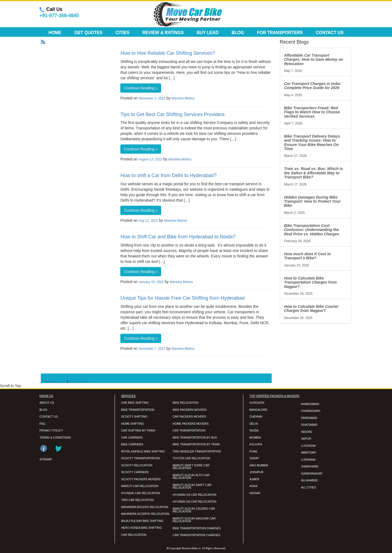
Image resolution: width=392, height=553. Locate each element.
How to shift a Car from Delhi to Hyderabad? (168, 175)
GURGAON (257, 403)
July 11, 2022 (148, 221)
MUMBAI (255, 437)
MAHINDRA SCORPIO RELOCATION (145, 514)
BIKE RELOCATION (185, 403)
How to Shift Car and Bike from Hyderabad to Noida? (178, 237)
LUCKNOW (308, 446)
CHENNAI (256, 417)
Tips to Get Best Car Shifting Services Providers (172, 114)
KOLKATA (256, 444)
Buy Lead (208, 33)
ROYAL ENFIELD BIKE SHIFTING (143, 451)
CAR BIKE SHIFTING (135, 403)
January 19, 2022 (151, 282)
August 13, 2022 (150, 159)
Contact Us (330, 33)
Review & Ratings (163, 33)
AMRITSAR (308, 452)
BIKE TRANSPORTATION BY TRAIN (196, 444)
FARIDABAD (309, 418)
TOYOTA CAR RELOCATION (191, 458)
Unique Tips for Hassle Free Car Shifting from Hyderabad (182, 298)
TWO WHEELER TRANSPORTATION (197, 451)
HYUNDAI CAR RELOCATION (141, 493)
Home (55, 33)
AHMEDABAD (310, 404)
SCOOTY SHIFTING (134, 417)
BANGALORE (258, 410)
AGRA (254, 486)
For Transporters (280, 33)
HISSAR (255, 493)
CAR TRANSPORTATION (189, 430)
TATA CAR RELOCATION (137, 500)
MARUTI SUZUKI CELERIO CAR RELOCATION (194, 510)
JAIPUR (306, 439)
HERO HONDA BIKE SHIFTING (141, 528)
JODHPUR (257, 472)
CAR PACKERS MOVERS (189, 417)
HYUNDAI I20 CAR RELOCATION (194, 502)
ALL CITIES (309, 487)
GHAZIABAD (309, 425)
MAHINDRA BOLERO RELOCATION (145, 507)
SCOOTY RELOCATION (137, 465)
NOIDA (254, 430)
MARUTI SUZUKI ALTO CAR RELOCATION (191, 477)
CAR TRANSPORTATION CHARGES (196, 535)
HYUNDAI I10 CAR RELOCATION (194, 495)
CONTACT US (49, 417)
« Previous (50, 382)
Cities (122, 33)
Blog (238, 33)
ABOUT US (47, 403)
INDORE (307, 432)
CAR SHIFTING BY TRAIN (138, 430)
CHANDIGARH (311, 411)
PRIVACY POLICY (51, 430)
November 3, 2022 (152, 98)
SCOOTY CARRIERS (135, 472)
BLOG (43, 410)
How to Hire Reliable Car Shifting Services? (168, 53)
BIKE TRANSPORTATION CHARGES (197, 528)
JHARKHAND (310, 466)
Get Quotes (88, 33)
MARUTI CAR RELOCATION (140, 486)
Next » (84, 382)
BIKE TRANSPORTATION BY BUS (195, 437)
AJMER (255, 479)
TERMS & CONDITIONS (55, 437)
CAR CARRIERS (132, 437)
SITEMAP (46, 459)
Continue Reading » (141, 88)
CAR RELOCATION (134, 535)
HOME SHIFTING (132, 424)
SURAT (254, 458)
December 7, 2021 (152, 349)
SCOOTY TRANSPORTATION (140, 458)
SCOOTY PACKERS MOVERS (141, 479)
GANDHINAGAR (312, 473)
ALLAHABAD (310, 480)
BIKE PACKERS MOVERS (190, 410)
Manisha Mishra (183, 98)
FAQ (42, 424)
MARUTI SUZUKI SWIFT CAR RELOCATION (192, 486)
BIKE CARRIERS (132, 444)
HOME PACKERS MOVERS (191, 424)
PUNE (254, 451)
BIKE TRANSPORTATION (138, 410)
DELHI (254, 424)
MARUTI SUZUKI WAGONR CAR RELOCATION (194, 520)
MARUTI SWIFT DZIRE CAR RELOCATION (191, 467)
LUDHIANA (308, 460)
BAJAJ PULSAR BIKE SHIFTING (142, 521)
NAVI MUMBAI (259, 465)
